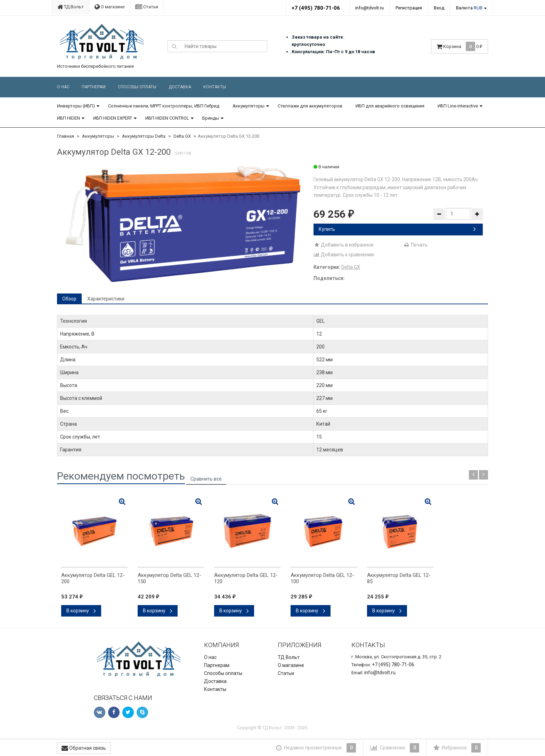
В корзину (81, 611)
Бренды (211, 118)
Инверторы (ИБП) (76, 106)
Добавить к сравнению (344, 255)
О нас (63, 87)
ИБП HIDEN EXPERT (113, 118)
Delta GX (182, 136)
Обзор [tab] (69, 299)
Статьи (147, 7)
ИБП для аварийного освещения (390, 106)
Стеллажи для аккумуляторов (310, 106)
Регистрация (409, 8)
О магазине (109, 7)
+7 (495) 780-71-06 (316, 8)
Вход (439, 8)
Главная (66, 136)
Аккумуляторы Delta (144, 136)
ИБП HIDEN (68, 118)
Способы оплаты (137, 87)
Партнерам (94, 87)
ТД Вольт (71, 7)
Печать (416, 245)
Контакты (215, 87)
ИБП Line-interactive (458, 106)
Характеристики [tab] (106, 299)
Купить (397, 229)
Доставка (180, 87)
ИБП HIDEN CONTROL (167, 118)
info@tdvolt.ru (369, 8)
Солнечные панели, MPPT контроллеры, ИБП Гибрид (164, 106)
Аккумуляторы (249, 106)
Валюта (469, 8)
